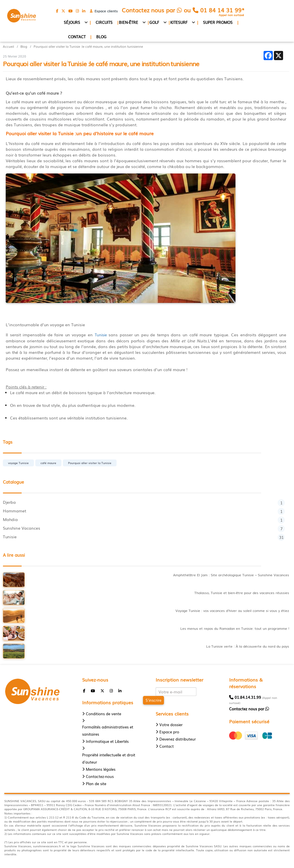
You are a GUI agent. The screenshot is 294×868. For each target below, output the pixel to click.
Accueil (8, 46)
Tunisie (101, 335)
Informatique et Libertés (107, 741)
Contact (77, 37)
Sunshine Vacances (144, 528)
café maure (48, 463)
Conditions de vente (104, 714)
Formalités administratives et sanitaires (108, 730)
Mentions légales (101, 769)
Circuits (104, 22)
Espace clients (105, 11)
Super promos (218, 22)
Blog (101, 37)
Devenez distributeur (178, 739)
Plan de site (96, 784)
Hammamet (144, 511)
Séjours (72, 22)
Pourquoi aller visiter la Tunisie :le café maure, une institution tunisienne (88, 46)
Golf (154, 22)
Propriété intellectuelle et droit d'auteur (109, 758)
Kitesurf (179, 22)
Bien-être (128, 22)
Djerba (144, 502)
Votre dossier (171, 725)
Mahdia (144, 519)
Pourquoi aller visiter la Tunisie (90, 463)
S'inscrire (153, 700)
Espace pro (169, 732)
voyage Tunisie (18, 463)
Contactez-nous (100, 776)
